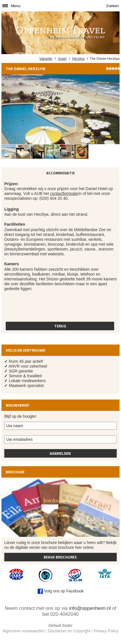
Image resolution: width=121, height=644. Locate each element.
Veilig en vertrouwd (25, 350)
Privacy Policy (106, 631)
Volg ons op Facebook (61, 591)
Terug (60, 326)
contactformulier (64, 193)
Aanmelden (61, 453)
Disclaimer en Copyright (69, 631)
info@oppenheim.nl (90, 608)
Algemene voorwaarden (24, 631)
